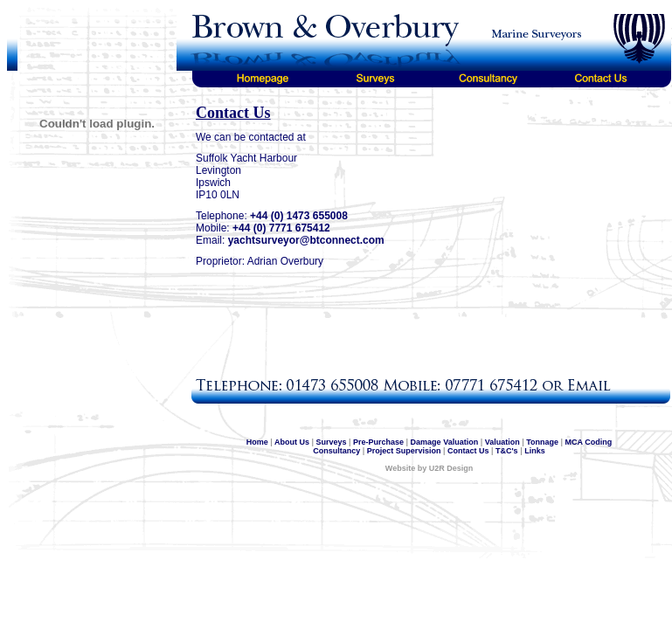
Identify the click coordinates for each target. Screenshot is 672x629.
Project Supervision (404, 451)
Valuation (502, 442)
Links (535, 451)
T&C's (507, 451)
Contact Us (468, 451)
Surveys (331, 442)
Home (257, 442)
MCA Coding (589, 442)
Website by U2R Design (429, 468)
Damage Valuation (445, 442)
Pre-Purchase (378, 442)
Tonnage (542, 442)
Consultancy (336, 451)
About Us (292, 442)
